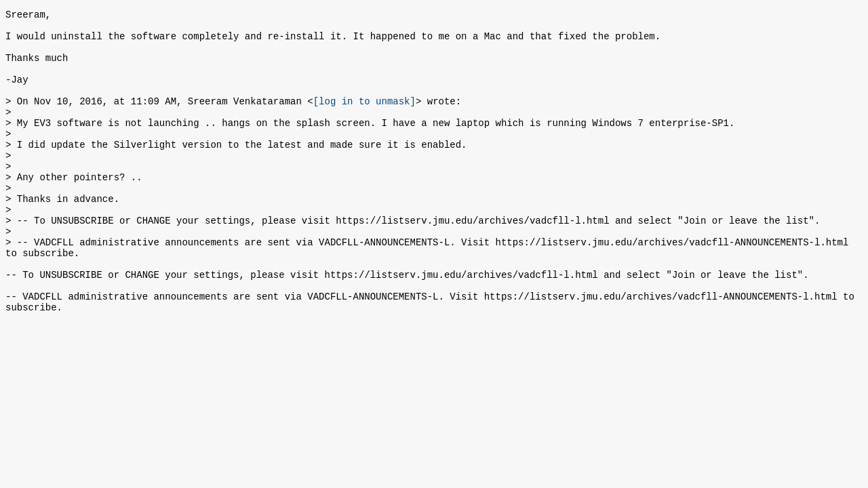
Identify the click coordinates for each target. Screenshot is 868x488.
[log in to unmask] (364, 119)
